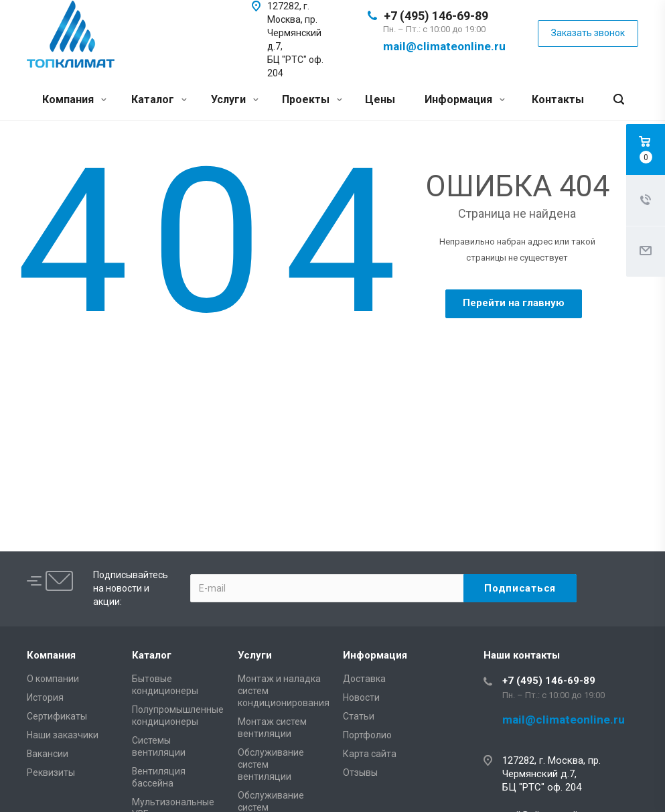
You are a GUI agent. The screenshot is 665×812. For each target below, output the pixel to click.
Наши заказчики (63, 735)
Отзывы (360, 772)
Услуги (235, 99)
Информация (465, 99)
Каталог (159, 99)
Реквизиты (51, 772)
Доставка (364, 679)
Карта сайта (370, 754)
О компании (53, 679)
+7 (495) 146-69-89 (436, 16)
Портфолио (367, 735)
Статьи (359, 716)
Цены (380, 99)
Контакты (558, 99)
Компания (74, 99)
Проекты (312, 99)
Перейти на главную (514, 303)
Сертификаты (57, 716)
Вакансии (48, 754)
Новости (361, 697)
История (45, 697)
